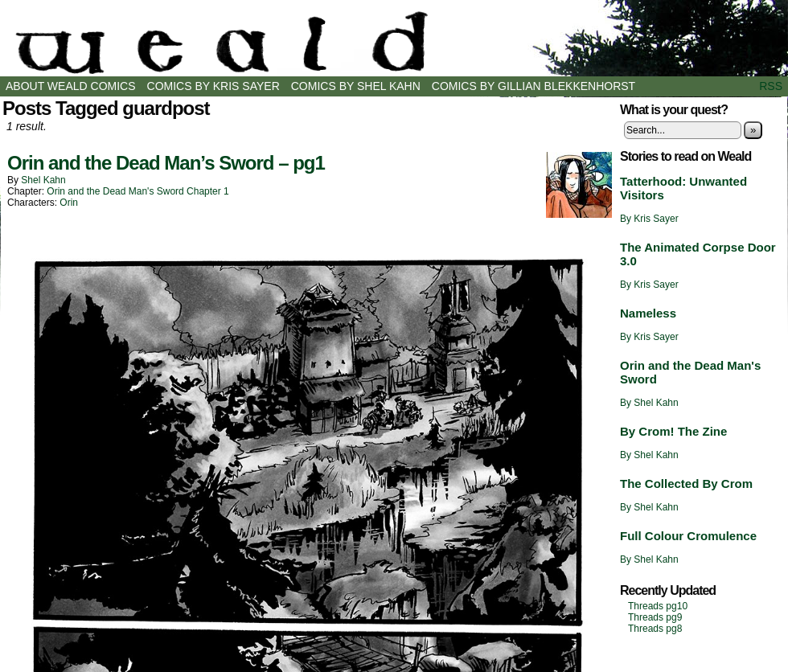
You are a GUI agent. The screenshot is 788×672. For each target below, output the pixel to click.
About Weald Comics (71, 86)
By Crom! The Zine (673, 431)
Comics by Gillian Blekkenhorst (534, 86)
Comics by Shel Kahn (356, 86)
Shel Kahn (43, 180)
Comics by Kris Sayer (213, 86)
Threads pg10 (658, 606)
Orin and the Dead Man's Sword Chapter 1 (137, 191)
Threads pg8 (655, 629)
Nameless (648, 313)
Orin (69, 203)
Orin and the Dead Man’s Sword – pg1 (166, 163)
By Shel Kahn (649, 403)
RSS (771, 86)
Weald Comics (394, 42)
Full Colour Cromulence (688, 536)
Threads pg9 (655, 617)
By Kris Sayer (649, 219)
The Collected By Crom (686, 484)
